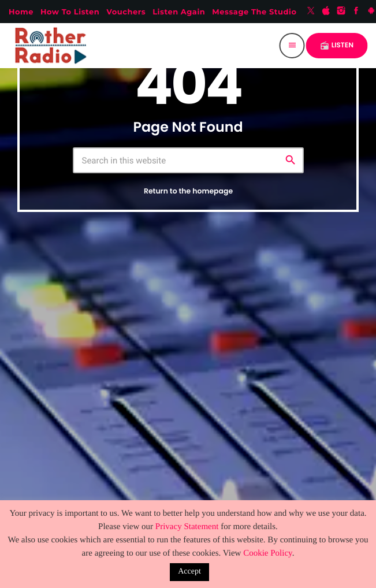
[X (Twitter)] (311, 12)
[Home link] (53, 46)
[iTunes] (326, 12)
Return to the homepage (188, 191)
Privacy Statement (187, 527)
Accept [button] (189, 572)
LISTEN (337, 45)
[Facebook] (356, 12)
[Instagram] (341, 12)
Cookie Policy (267, 553)
